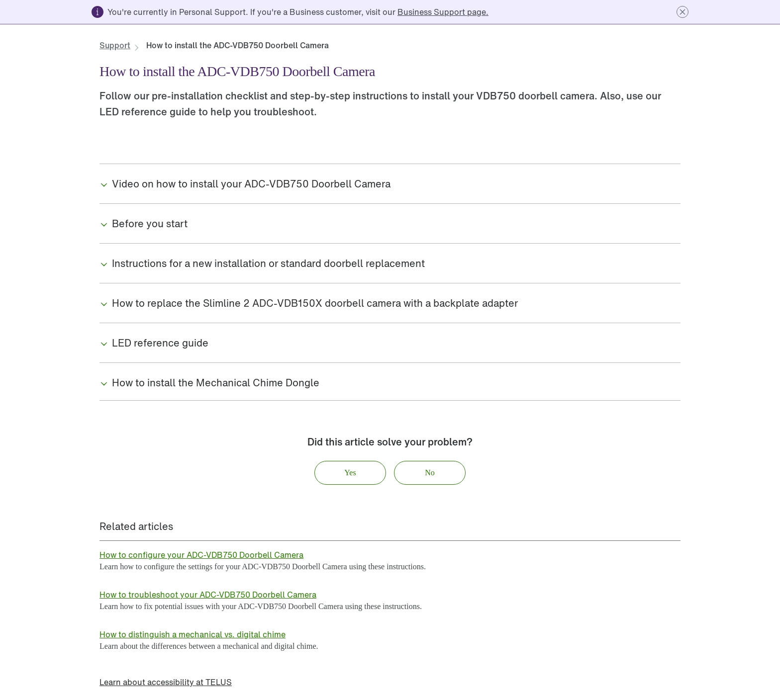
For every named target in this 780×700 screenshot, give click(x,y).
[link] (443, 12)
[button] (682, 12)
